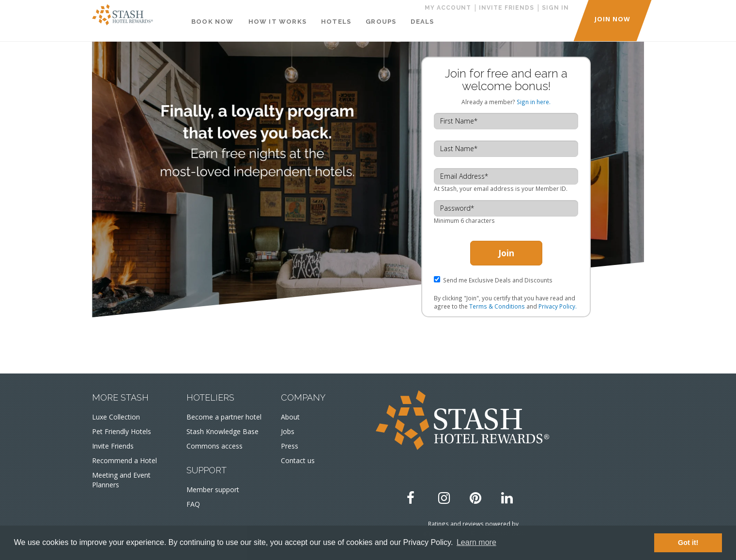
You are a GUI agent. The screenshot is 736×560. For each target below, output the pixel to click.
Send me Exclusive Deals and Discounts (498, 280)
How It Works (277, 22)
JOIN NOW (613, 19)
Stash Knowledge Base (222, 431)
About (290, 417)
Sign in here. (534, 102)
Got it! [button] (688, 543)
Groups (381, 22)
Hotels (336, 22)
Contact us (298, 460)
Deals (422, 22)
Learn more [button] (476, 542)
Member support (213, 490)
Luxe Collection (116, 417)
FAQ (193, 504)
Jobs (288, 431)
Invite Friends (113, 446)
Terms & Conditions (497, 306)
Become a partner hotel (224, 417)
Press (290, 446)
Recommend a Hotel (124, 460)
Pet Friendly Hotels (122, 431)
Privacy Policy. (558, 306)
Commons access (215, 446)
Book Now (213, 22)
